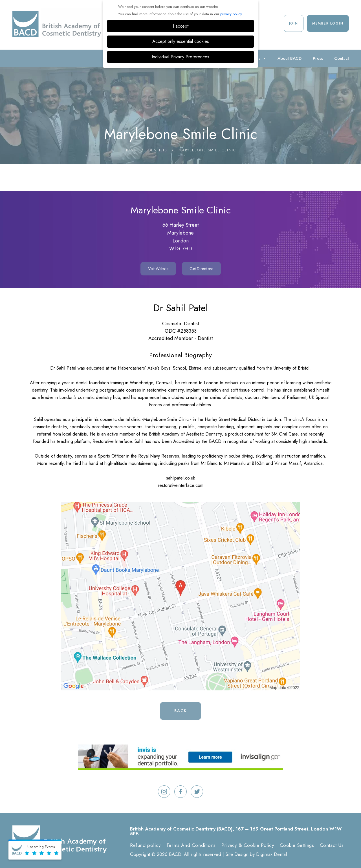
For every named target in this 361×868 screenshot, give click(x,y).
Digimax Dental (271, 854)
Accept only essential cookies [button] (181, 41)
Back (180, 711)
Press (318, 58)
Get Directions (201, 269)
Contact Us (332, 845)
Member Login (328, 23)
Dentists (158, 150)
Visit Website (158, 269)
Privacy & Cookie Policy (248, 845)
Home (131, 150)
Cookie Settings (297, 845)
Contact (342, 58)
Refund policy (145, 845)
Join (294, 23)
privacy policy (231, 14)
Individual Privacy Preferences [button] (180, 57)
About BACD (290, 58)
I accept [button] (181, 26)
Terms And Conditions (191, 845)
